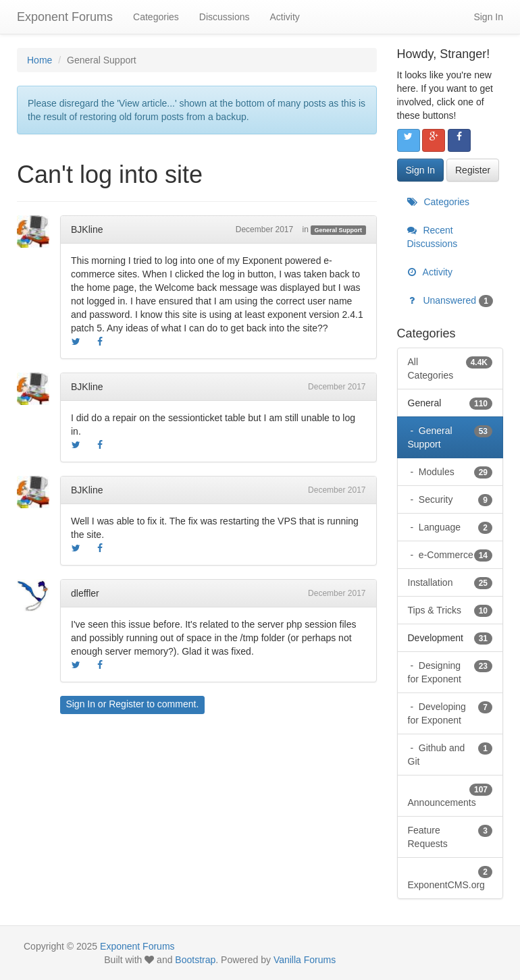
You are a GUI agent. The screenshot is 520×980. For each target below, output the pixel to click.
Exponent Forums (65, 17)
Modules (454, 472)
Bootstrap (195, 960)
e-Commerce (454, 555)
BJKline (87, 229)
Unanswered (450, 300)
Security (454, 499)
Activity (284, 17)
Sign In (488, 17)
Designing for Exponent (450, 672)
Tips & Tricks (450, 610)
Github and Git (450, 754)
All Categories (450, 368)
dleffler (85, 593)
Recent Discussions (433, 237)
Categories (156, 17)
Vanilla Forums (305, 960)
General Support (339, 230)
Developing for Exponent (450, 713)
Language (454, 527)
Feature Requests (450, 836)
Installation (450, 582)
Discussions (225, 17)
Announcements (450, 795)
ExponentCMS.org (450, 877)
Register (126, 704)
